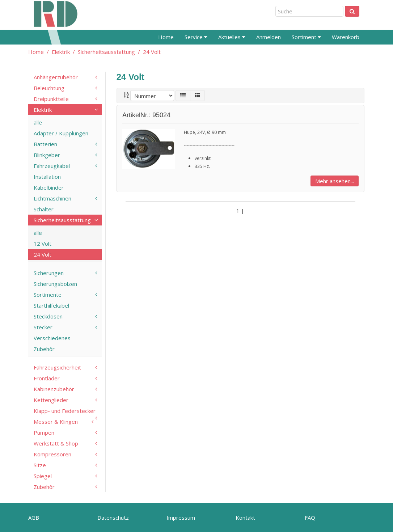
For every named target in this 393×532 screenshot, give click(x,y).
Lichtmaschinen (52, 198)
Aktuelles (232, 37)
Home (166, 37)
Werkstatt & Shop (56, 443)
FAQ (310, 518)
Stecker (43, 327)
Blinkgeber (47, 155)
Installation (47, 177)
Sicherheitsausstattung (106, 52)
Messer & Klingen (56, 422)
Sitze (40, 465)
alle (38, 122)
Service (196, 37)
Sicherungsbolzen (55, 284)
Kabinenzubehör (54, 389)
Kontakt (245, 518)
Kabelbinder (49, 187)
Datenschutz (113, 518)
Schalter (44, 209)
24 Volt (152, 52)
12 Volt (43, 244)
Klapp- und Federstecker (65, 411)
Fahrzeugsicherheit (57, 367)
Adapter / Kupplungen (61, 133)
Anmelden (269, 37)
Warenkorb (346, 37)
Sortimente (48, 295)
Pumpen (44, 432)
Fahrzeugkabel (52, 166)
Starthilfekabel (51, 305)
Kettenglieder (51, 400)
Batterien (45, 144)
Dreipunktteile (51, 99)
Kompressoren (52, 454)
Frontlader (47, 378)
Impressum (181, 518)
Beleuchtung (49, 88)
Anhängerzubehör (56, 77)
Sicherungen (49, 273)
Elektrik (61, 52)
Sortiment (306, 37)
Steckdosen (48, 316)
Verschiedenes (52, 338)
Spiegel (43, 476)
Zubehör (44, 349)
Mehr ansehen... (335, 181)
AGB (34, 518)
